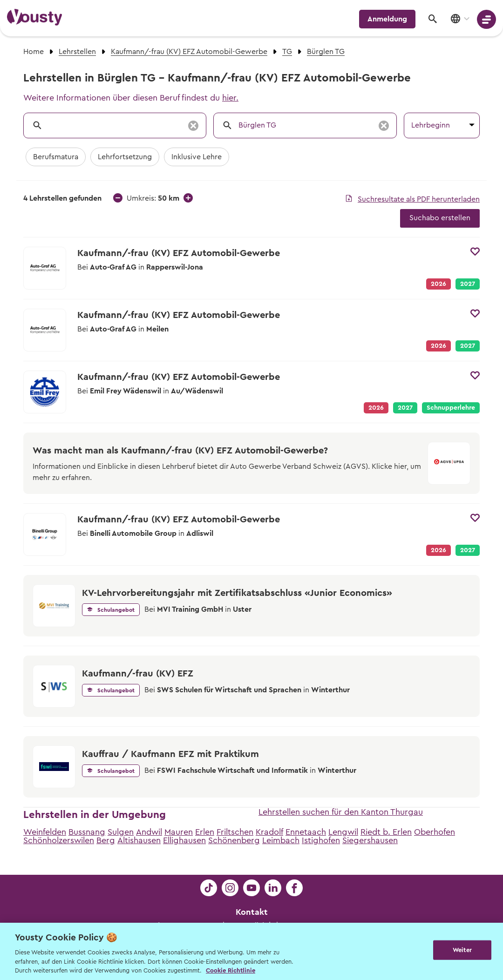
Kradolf (269, 832)
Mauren (179, 832)
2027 (468, 284)
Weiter (462, 950)
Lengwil (343, 832)
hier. (230, 98)
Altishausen (139, 840)
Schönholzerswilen (59, 840)
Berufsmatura (56, 157)
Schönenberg (234, 840)
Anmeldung (387, 19)
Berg (106, 840)
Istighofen (321, 840)
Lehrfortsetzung (125, 157)
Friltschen (235, 832)
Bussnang (87, 832)
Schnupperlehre (451, 408)
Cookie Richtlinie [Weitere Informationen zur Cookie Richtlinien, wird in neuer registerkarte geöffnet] (231, 970)
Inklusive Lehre (197, 157)
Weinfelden (45, 832)
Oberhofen (435, 832)
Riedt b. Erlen (386, 832)
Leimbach (281, 840)
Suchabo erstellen (440, 218)
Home (34, 52)
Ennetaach (306, 832)
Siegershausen (370, 840)
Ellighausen (184, 840)
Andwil (149, 832)
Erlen (205, 832)
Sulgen (121, 832)
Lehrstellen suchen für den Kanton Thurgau (341, 812)
